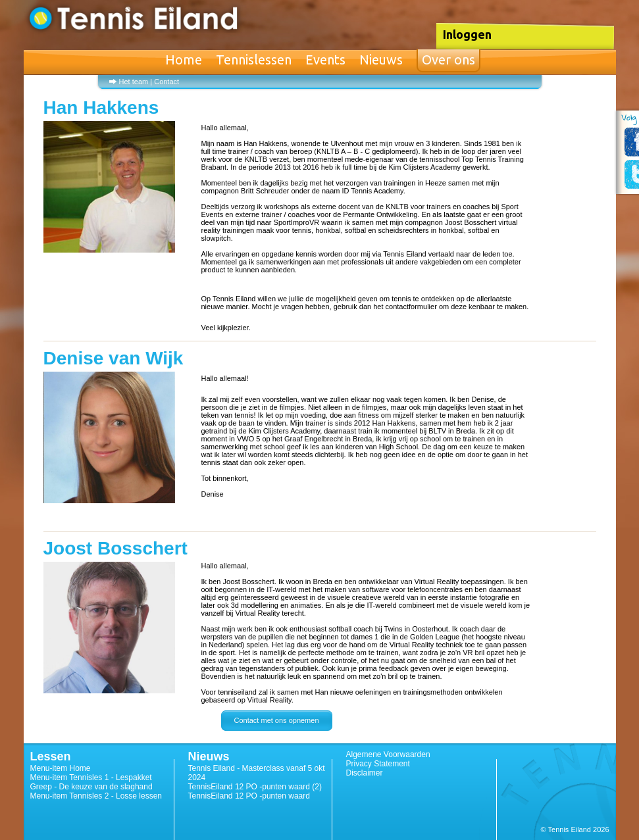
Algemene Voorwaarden (388, 754)
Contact (166, 82)
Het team (134, 82)
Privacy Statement (378, 764)
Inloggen (467, 34)
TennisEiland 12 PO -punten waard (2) (255, 787)
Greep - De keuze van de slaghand (91, 787)
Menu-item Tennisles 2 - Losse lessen (96, 796)
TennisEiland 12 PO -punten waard (249, 796)
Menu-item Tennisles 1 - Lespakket (91, 778)
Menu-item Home (61, 768)
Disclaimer (365, 773)
